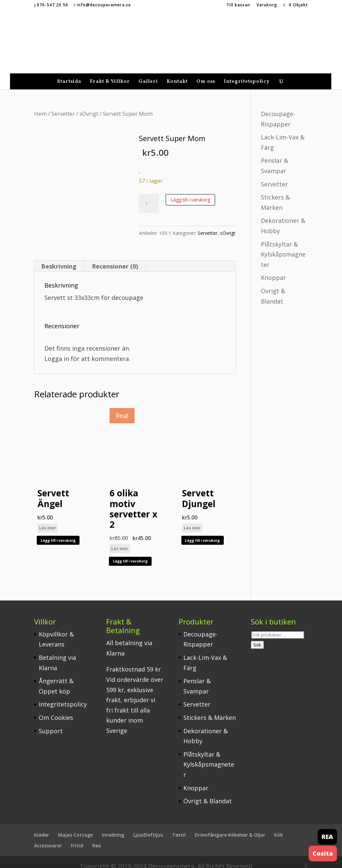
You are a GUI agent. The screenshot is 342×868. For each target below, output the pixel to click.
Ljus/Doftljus (148, 826)
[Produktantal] (149, 195)
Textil (179, 826)
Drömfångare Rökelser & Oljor (230, 826)
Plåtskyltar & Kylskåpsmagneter (283, 246)
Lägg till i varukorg (190, 191)
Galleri (148, 74)
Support (51, 723)
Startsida (69, 74)
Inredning (113, 826)
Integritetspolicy (247, 74)
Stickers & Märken (210, 709)
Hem (40, 105)
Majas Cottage (75, 826)
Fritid (77, 837)
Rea (97, 837)
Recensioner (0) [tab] (115, 258)
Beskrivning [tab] (59, 258)
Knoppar (273, 269)
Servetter (63, 105)
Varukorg (267, 5)
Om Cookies (56, 709)
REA (327, 837)
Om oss (206, 74)
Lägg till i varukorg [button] (58, 532)
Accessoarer (48, 837)
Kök (279, 826)
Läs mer (48, 520)
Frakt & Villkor (110, 74)
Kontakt (177, 74)
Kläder (42, 826)
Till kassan (238, 5)
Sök (257, 636)
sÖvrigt (89, 105)
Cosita (323, 853)
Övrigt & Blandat (208, 793)
